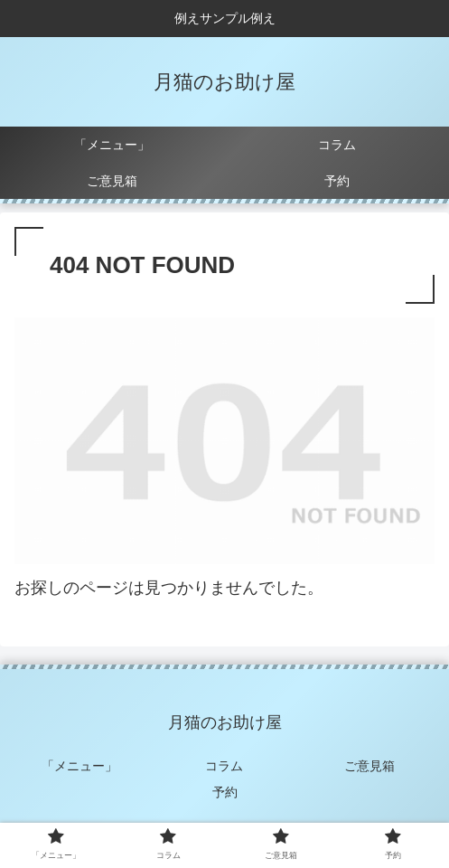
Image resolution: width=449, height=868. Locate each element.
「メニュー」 (80, 766)
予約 (225, 792)
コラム (224, 766)
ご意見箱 (369, 766)
